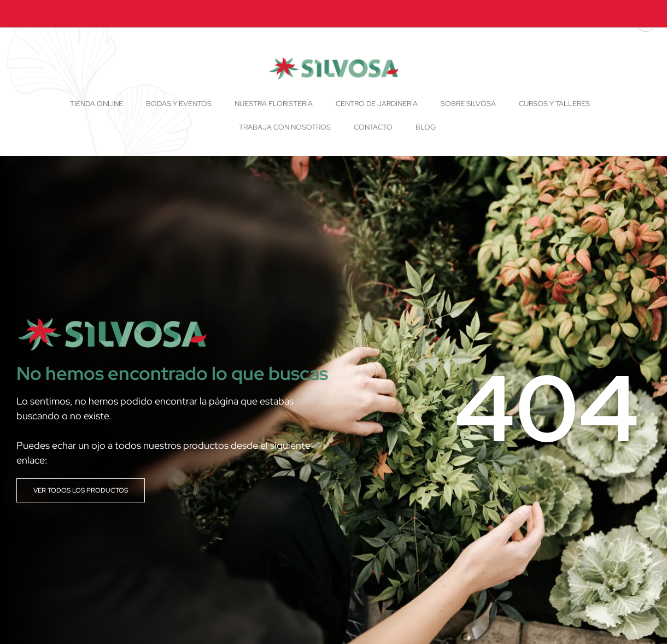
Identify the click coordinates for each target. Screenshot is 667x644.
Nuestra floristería (274, 104)
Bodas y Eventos (179, 104)
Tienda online (96, 104)
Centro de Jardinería (377, 104)
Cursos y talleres (554, 104)
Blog (426, 127)
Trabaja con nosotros (285, 127)
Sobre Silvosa (468, 104)
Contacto (373, 127)
